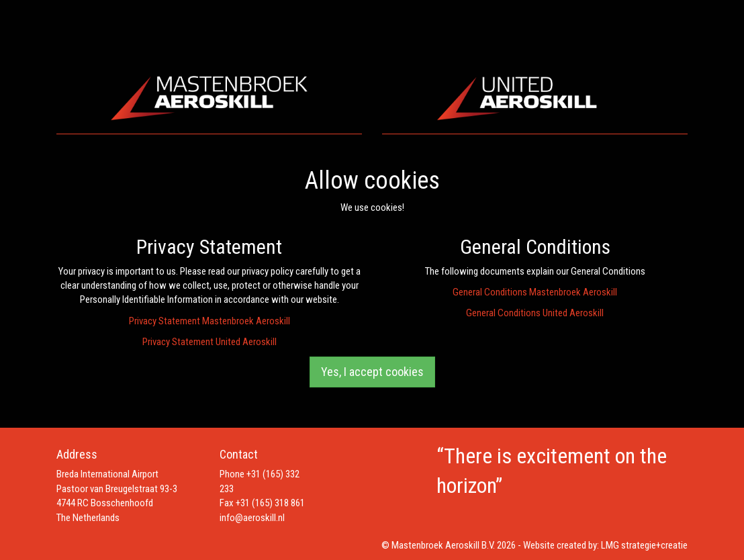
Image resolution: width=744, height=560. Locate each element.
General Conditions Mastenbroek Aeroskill (535, 292)
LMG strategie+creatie (644, 545)
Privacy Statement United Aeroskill (210, 342)
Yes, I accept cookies (372, 372)
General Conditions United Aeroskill (535, 313)
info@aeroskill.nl (252, 518)
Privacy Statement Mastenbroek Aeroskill (210, 321)
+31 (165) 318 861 (270, 503)
